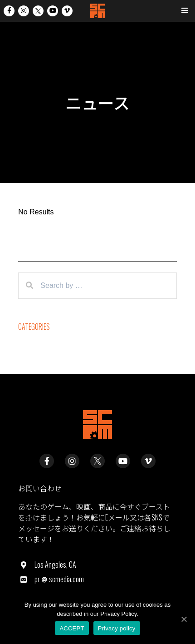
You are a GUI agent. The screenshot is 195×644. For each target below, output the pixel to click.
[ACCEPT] (184, 619)
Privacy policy (117, 628)
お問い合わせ (40, 488)
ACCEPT (72, 628)
